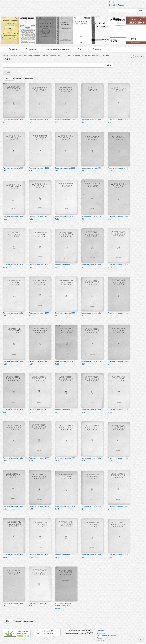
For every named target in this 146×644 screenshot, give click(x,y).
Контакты (97, 49)
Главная (13, 49)
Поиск (80, 49)
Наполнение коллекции (57, 49)
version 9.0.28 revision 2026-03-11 (47, 632)
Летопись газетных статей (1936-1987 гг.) (85, 55)
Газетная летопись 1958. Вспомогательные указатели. (65, 606)
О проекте (31, 49)
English (112, 5)
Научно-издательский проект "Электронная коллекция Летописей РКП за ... (34, 55)
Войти (112, 2)
